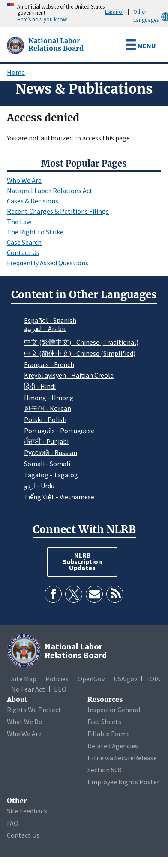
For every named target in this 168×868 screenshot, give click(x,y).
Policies (57, 679)
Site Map (24, 679)
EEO (60, 689)
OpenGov (91, 679)
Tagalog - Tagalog (51, 475)
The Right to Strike (35, 232)
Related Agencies (113, 746)
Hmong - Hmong (49, 398)
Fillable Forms (109, 734)
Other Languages (151, 16)
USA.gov (125, 679)
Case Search (24, 242)
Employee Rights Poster (123, 782)
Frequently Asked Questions (48, 263)
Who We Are (24, 180)
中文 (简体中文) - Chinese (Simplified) (80, 353)
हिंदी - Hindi (40, 386)
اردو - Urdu (39, 486)
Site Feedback (27, 811)
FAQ (13, 823)
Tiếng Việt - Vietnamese (59, 497)
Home (16, 72)
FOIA (153, 679)
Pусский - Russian (51, 452)
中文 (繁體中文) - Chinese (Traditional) (81, 342)
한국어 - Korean (48, 408)
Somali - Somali (47, 464)
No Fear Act (28, 689)
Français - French (49, 364)
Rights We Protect (34, 710)
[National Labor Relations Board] (16, 45)
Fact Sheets (104, 722)
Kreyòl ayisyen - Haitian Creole (69, 375)
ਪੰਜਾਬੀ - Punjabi (46, 441)
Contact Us (23, 252)
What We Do (25, 722)
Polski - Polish (45, 419)
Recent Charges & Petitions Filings (58, 211)
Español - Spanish (50, 320)
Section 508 (104, 770)
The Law (19, 222)
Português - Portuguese (59, 431)
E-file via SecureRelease (122, 758)
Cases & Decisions (33, 201)
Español (114, 12)
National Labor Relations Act (50, 191)
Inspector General (114, 710)
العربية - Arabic (45, 329)
